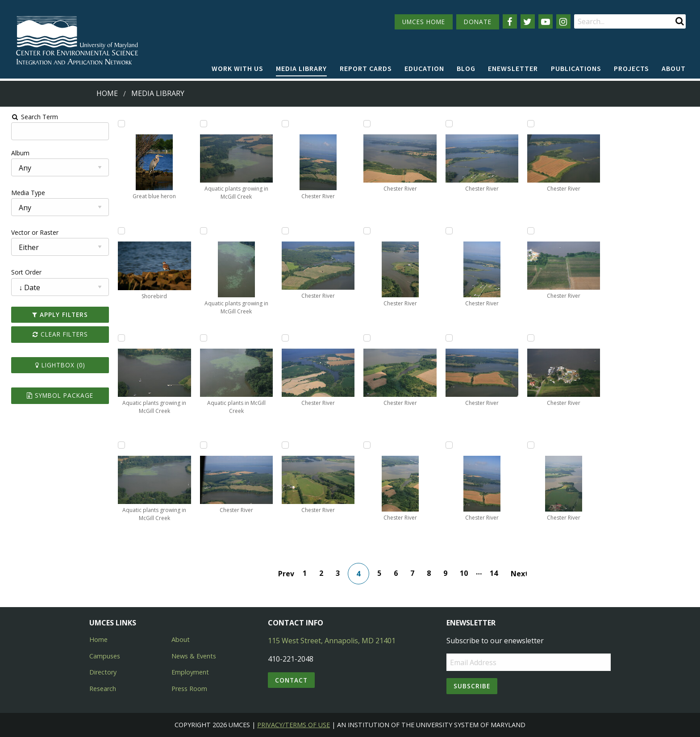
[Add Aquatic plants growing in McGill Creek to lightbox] (117, 338)
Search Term (29, 117)
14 (494, 573)
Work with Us (237, 68)
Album (15, 153)
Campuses (105, 656)
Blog (466, 68)
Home (107, 93)
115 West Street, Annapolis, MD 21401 (332, 641)
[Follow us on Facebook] (510, 21)
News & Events (194, 656)
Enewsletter (513, 68)
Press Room (189, 689)
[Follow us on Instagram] (563, 21)
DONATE (478, 22)
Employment (190, 672)
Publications (576, 68)
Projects (631, 68)
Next (519, 574)
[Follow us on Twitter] (528, 21)
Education (424, 68)
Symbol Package (55, 395)
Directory (103, 672)
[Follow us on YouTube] (546, 21)
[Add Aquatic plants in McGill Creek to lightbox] (201, 338)
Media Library (301, 68)
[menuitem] (237, 69)
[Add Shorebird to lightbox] (117, 231)
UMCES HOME (424, 22)
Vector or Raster (29, 232)
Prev (287, 574)
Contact (291, 680)
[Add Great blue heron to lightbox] (117, 124)
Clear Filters (55, 334)
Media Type (23, 193)
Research (103, 689)
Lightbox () (55, 365)
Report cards (366, 68)
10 (464, 573)
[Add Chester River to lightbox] (201, 445)
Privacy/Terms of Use (294, 725)
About (674, 68)
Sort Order (21, 272)
